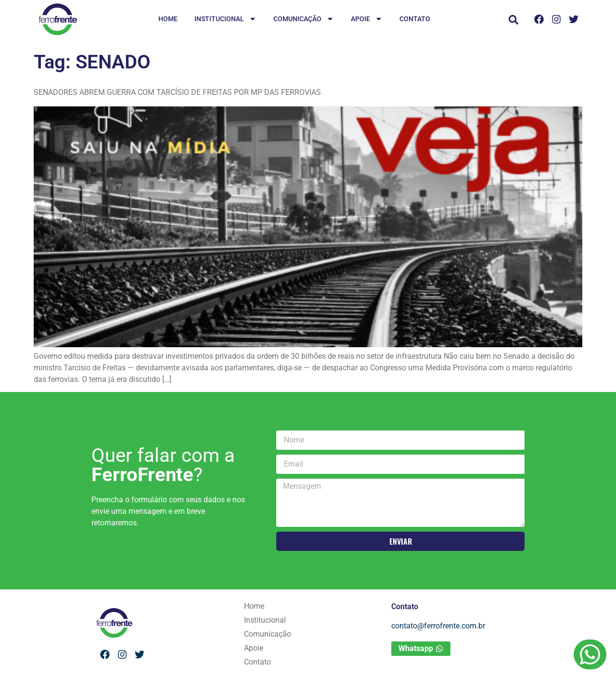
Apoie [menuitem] (367, 20)
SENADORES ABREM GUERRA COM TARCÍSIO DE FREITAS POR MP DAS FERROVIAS (177, 92)
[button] (513, 20)
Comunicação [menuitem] (304, 20)
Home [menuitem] (168, 19)
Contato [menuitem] (415, 19)
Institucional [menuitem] (225, 20)
